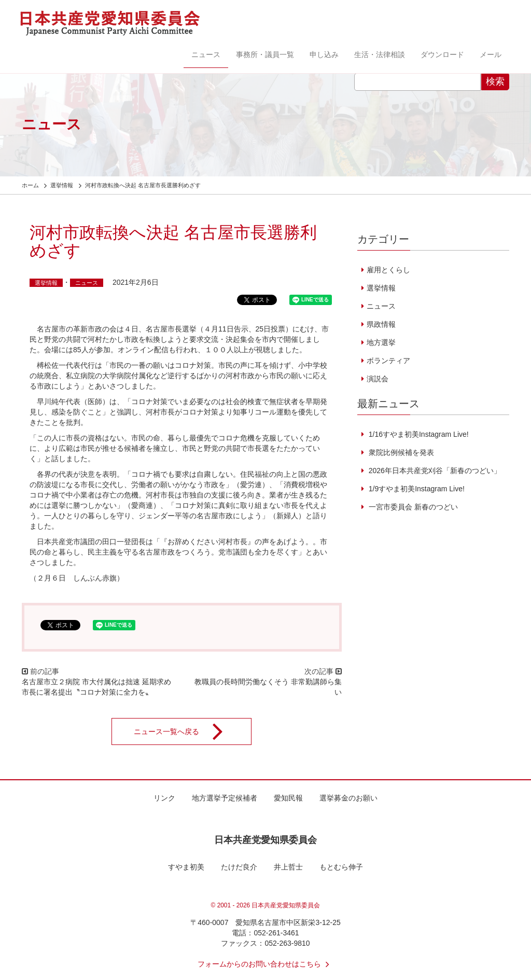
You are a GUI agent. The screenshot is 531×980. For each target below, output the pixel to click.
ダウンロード (442, 54)
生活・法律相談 (380, 54)
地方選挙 (381, 342)
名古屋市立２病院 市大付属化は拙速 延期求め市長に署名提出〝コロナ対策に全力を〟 (96, 687)
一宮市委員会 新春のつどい (412, 507)
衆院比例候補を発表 (400, 452)
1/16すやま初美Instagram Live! (418, 434)
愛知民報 (288, 798)
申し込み (324, 54)
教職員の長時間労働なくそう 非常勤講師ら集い (268, 687)
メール (491, 54)
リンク (164, 798)
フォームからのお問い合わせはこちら (265, 964)
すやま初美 (186, 867)
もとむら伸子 (341, 867)
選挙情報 (46, 283)
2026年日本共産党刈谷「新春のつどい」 (434, 471)
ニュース (206, 54)
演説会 (378, 379)
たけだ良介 (239, 867)
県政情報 (381, 324)
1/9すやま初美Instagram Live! (416, 489)
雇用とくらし (388, 270)
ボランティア (388, 361)
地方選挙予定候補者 (225, 798)
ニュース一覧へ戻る (185, 731)
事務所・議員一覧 (265, 54)
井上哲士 (288, 867)
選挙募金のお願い (348, 798)
